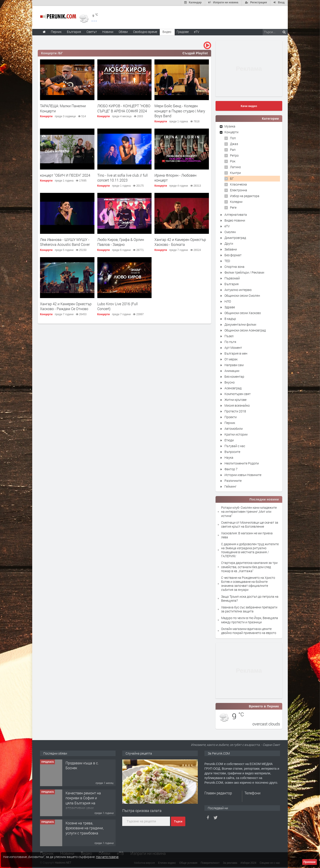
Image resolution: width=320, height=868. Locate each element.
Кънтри (235, 172)
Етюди (229, 440)
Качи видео (249, 106)
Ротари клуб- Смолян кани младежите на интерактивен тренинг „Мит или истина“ (249, 511)
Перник (230, 422)
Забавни (231, 249)
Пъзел (229, 336)
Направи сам (234, 364)
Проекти (231, 417)
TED (227, 260)
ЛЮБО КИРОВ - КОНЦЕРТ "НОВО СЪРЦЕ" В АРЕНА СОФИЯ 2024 (124, 108)
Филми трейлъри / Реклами (244, 272)
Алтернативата (236, 214)
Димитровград (235, 237)
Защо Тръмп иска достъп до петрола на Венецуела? (250, 598)
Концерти (46, 116)
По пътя (230, 341)
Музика (230, 126)
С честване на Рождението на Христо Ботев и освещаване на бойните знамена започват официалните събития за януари (248, 583)
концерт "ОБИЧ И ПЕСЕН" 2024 (65, 175)
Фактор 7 (231, 469)
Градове (183, 31)
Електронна (239, 190)
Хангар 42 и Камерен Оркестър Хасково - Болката (180, 241)
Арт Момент (233, 347)
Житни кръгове (235, 399)
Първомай (232, 278)
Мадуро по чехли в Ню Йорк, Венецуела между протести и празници (250, 620)
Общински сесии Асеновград (245, 330)
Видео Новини (235, 220)
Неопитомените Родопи (242, 463)
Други (229, 243)
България (232, 284)
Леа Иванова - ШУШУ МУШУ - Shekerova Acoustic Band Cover (65, 241)
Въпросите (232, 451)
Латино (235, 167)
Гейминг (230, 486)
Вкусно (230, 382)
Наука (229, 457)
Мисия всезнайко (237, 405)
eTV (227, 226)
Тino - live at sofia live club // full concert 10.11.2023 (123, 177)
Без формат (233, 255)
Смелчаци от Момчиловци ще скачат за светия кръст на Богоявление (250, 524)
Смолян (230, 231)
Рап (233, 149)
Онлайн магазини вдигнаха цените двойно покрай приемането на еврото (249, 630)
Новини (108, 31)
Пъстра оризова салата (142, 810)
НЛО (228, 301)
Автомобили (234, 428)
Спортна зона (234, 266)
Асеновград (233, 388)
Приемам (310, 862)
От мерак (231, 359)
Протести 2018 (235, 411)
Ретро (234, 155)
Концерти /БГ (52, 53)
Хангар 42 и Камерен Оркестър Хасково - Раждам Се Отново (66, 306)
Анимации (232, 370)
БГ (232, 178)
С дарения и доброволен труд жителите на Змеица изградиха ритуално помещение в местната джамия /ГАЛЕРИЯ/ (250, 550)
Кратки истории (236, 434)
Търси (178, 821)
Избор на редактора (245, 195)
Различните (233, 480)
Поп (233, 138)
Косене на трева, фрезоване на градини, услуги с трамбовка (85, 828)
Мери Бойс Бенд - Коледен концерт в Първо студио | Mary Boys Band (180, 111)
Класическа (238, 184)
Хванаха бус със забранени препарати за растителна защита (249, 609)
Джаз (234, 143)
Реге (233, 207)
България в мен (236, 353)
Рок (233, 161)
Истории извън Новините (243, 474)
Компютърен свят (238, 393)
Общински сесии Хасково (243, 312)
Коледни (236, 201)
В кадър (230, 318)
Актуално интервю (238, 289)
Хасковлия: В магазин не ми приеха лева (247, 535)
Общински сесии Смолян (242, 295)
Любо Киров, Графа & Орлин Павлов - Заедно (121, 241)
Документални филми (240, 324)
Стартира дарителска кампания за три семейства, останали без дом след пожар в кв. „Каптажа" (249, 566)
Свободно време (145, 31)
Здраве (230, 307)
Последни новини (264, 499)
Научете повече (107, 857)
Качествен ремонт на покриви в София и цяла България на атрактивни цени (83, 800)
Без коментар (234, 376)
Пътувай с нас (235, 445)
